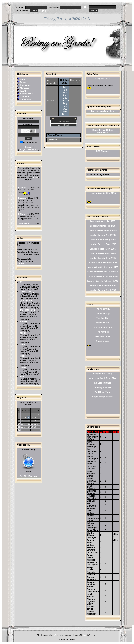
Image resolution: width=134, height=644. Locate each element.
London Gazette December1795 (103, 272)
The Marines (103, 332)
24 (19, 427)
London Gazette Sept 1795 (103, 258)
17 (19, 424)
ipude (23, 356)
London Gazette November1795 (103, 267)
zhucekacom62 (27, 310)
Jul (67, 101)
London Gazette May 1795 (103, 240)
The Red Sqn (103, 318)
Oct (65, 109)
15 (35, 421)
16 (38, 421)
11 (22, 421)
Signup (43, 11)
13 (29, 421)
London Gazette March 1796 (103, 286)
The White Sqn (103, 313)
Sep (65, 106)
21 (32, 424)
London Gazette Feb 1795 (103, 226)
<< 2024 (51, 101)
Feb (65, 90)
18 (22, 424)
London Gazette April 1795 (103, 235)
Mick (22, 376)
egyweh (24, 321)
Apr (65, 95)
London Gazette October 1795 (103, 263)
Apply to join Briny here (103, 111)
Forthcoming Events (97, 170)
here (35, 177)
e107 (54, 635)
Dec (64, 114)
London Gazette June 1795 (103, 244)
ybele (22, 344)
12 (25, 421)
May (65, 98)
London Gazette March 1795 (103, 230)
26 (25, 427)
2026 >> (76, 101)
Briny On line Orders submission (103, 131)
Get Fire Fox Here (29, 476)
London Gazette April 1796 (103, 290)
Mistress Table (103, 336)
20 (29, 424)
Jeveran (22, 198)
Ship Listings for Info (103, 397)
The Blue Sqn (103, 323)
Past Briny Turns (103, 392)
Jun (63, 101)
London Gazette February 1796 (103, 281)
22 (35, 424)
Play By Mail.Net (103, 387)
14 (32, 421)
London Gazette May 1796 (103, 193)
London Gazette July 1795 (103, 249)
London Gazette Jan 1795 (103, 221)
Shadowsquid (25, 223)
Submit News (27, 94)
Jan (65, 87)
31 (19, 430)
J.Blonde (22, 187)
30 (38, 427)
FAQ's (23, 91)
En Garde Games (103, 383)
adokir (23, 333)
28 (32, 427)
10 (19, 421)
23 (38, 424)
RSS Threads (103, 151)
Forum (23, 82)
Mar (65, 93)
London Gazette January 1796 (103, 276)
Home (23, 79)
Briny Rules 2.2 (103, 79)
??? (22, 282)
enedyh (24, 367)
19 (25, 424)
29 (35, 427)
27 (29, 427)
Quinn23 (21, 263)
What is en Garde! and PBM (103, 378)
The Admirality (103, 309)
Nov (65, 111)
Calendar (24, 97)
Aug (65, 103)
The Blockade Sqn (103, 327)
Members (25, 88)
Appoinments (103, 341)
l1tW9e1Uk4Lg (27, 291)
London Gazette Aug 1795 (103, 253)
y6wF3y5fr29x (27, 301)
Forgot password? (29, 149)
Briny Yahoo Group (103, 374)
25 (22, 427)
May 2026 (22, 398)
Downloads (26, 85)
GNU (85, 635)
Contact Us (26, 99)
